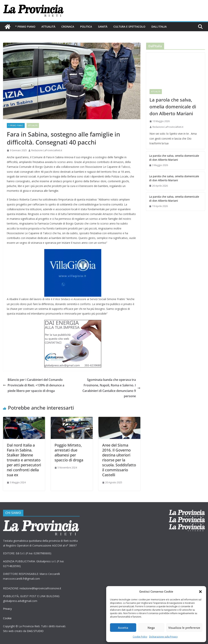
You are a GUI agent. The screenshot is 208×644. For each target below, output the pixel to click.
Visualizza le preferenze (185, 628)
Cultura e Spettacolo (129, 27)
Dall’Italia (159, 27)
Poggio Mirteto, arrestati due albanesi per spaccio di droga (69, 453)
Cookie (7, 618)
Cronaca (68, 27)
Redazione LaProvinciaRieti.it (47, 150)
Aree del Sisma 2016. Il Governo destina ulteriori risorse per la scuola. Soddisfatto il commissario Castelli (119, 460)
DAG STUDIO (35, 631)
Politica (86, 27)
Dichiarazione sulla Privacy (163, 637)
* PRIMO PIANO (25, 27)
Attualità (48, 27)
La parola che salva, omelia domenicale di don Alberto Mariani (172, 107)
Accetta (123, 628)
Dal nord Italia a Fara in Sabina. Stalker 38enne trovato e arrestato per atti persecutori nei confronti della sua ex (24, 460)
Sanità (103, 27)
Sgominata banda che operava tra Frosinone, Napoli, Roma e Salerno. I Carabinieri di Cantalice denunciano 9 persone (111, 388)
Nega (152, 628)
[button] (200, 592)
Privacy (7, 609)
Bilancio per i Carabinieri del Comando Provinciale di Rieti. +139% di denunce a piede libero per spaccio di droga (34, 385)
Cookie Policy (140, 637)
